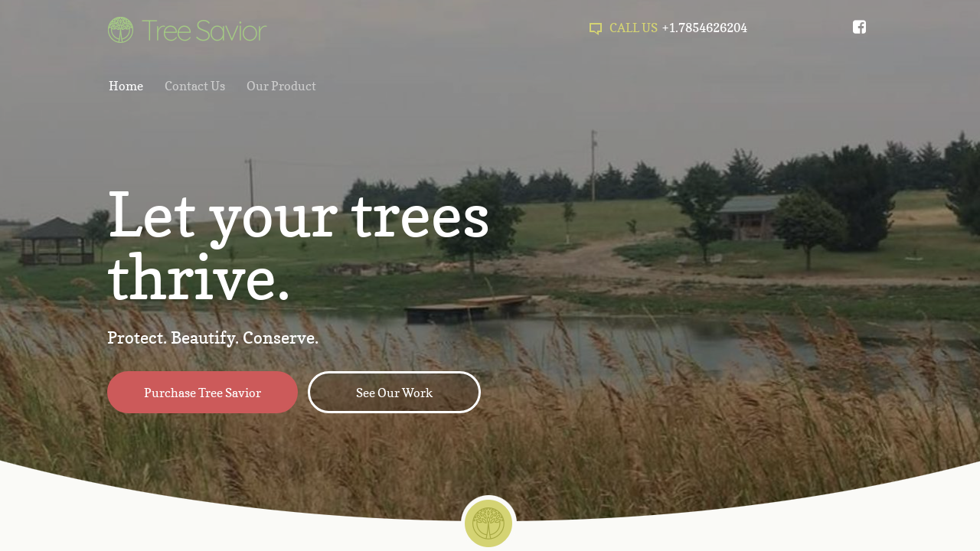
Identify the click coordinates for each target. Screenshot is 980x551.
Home (126, 86)
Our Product (281, 86)
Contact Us (195, 86)
